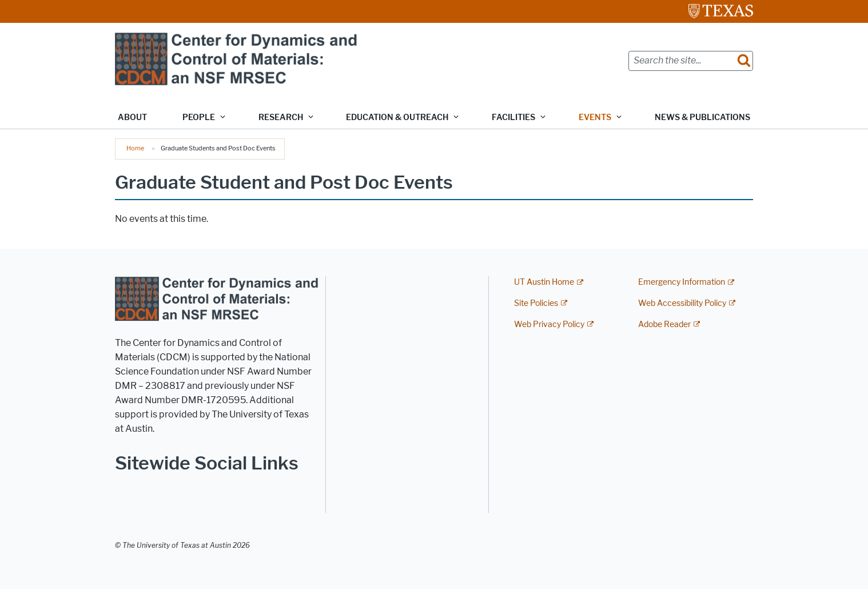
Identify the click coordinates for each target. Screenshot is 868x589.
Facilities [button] (513, 118)
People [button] (199, 118)
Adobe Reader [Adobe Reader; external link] (664, 325)
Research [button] (281, 118)
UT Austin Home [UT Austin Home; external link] (544, 282)
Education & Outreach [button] (397, 118)
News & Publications (702, 118)
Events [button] (595, 118)
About (132, 118)
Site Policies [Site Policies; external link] (536, 303)
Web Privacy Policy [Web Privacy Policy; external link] (549, 325)
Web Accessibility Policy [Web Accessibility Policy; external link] (682, 303)
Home (135, 148)
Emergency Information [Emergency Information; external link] (682, 282)
